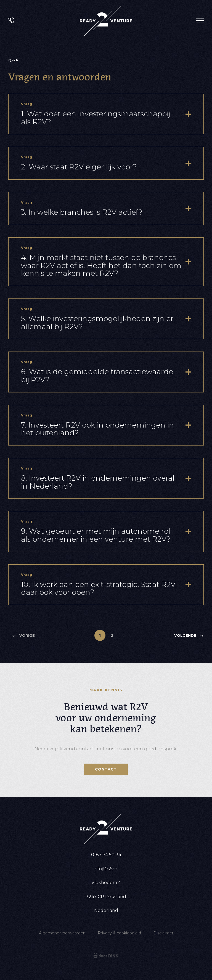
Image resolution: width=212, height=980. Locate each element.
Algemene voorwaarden (62, 933)
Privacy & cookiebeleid (119, 933)
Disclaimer (163, 933)
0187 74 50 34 (106, 855)
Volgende (189, 635)
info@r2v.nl (106, 869)
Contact (106, 769)
